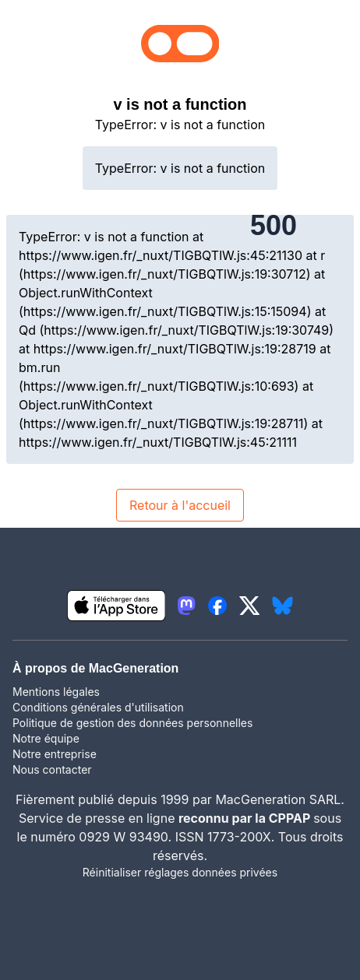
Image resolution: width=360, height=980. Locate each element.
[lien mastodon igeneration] (186, 606)
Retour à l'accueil (180, 505)
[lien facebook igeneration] (217, 606)
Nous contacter (52, 769)
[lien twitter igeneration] (250, 606)
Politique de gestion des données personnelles (132, 723)
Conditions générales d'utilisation (98, 707)
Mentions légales (56, 692)
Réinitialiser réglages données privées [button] (180, 872)
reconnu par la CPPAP (246, 818)
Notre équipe (46, 738)
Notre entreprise (55, 754)
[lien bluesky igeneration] (282, 606)
